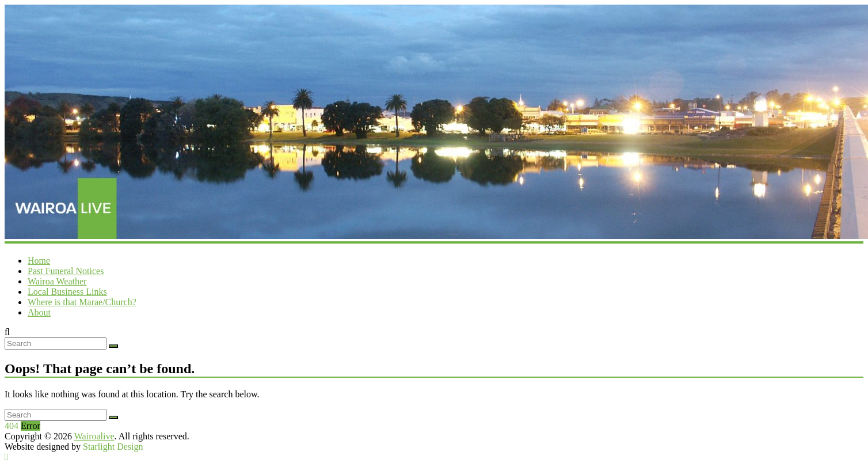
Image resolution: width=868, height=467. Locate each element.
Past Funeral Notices (66, 271)
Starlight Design (113, 447)
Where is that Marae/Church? (82, 302)
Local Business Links (67, 292)
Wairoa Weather (57, 281)
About (39, 312)
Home (39, 261)
